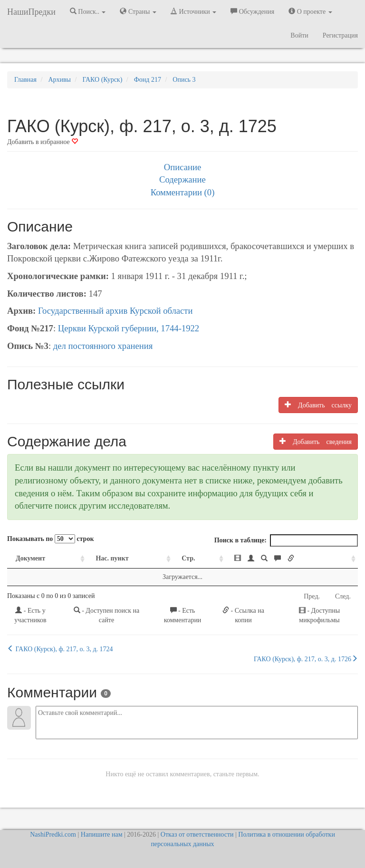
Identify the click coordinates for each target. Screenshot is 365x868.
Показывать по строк (50, 539)
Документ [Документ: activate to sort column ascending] (30, 558)
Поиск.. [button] (88, 11)
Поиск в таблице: (286, 540)
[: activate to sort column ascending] (292, 559)
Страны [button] (138, 11)
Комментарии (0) (183, 192)
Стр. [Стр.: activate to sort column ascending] (188, 558)
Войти (299, 35)
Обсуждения (252, 11)
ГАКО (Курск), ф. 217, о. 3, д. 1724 (60, 649)
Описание (182, 167)
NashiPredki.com (53, 834)
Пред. (312, 596)
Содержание (182, 179)
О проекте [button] (310, 11)
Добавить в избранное (43, 142)
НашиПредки (31, 12)
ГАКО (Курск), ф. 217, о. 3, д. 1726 (306, 659)
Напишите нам (102, 834)
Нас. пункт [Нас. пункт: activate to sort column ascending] (112, 558)
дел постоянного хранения (103, 346)
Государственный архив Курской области (115, 311)
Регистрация (340, 35)
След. (343, 596)
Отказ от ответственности (197, 834)
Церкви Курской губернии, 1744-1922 (129, 328)
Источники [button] (193, 11)
